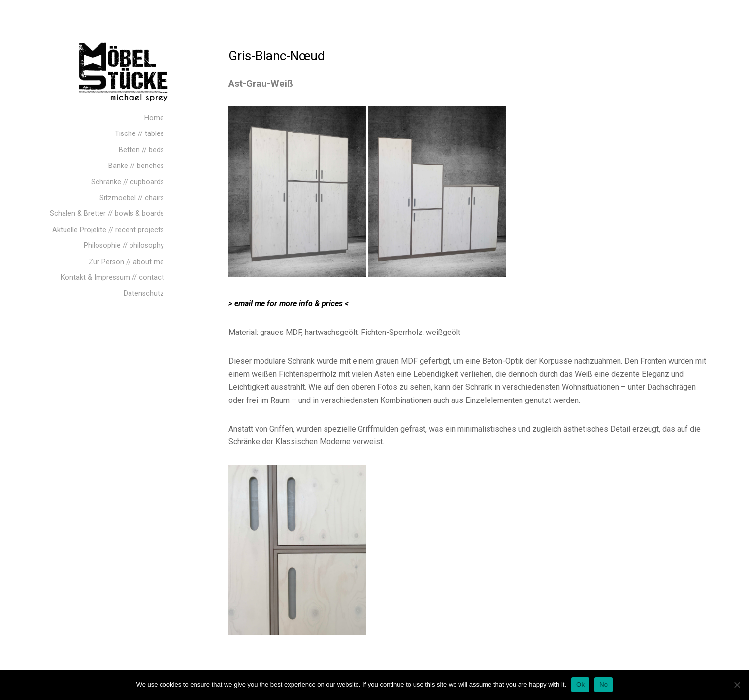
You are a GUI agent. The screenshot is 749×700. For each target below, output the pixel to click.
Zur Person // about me (126, 262)
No (603, 684)
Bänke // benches (136, 166)
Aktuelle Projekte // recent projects (108, 230)
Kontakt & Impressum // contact (112, 278)
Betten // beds (141, 150)
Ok (580, 684)
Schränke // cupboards (128, 182)
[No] (737, 685)
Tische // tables (139, 134)
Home (154, 118)
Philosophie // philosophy (124, 246)
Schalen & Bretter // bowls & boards (107, 214)
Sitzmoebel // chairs (132, 198)
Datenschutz (144, 293)
